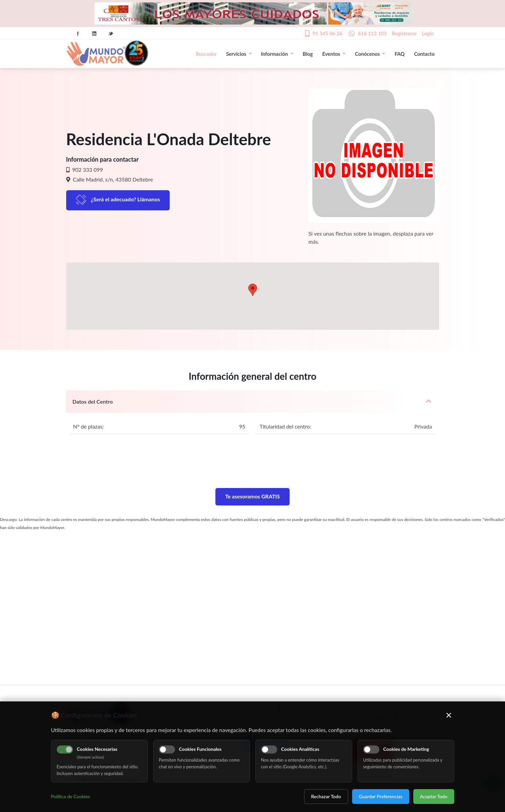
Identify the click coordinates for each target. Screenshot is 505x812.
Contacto (424, 54)
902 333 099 (87, 170)
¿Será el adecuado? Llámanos (126, 199)
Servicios (239, 54)
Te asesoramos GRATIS (252, 496)
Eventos (334, 54)
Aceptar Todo (434, 796)
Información (277, 54)
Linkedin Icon (94, 34)
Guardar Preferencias (381, 796)
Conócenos (370, 54)
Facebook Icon (78, 34)
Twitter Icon (111, 34)
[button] (253, 290)
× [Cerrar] (449, 715)
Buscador (206, 54)
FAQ (399, 54)
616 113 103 (372, 33)
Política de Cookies (71, 796)
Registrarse (404, 33)
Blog (308, 54)
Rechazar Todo (326, 796)
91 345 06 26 (327, 33)
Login (428, 33)
